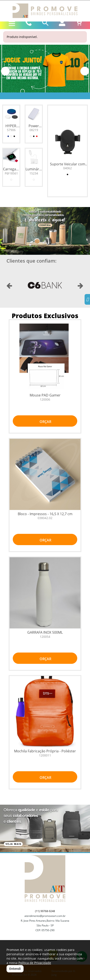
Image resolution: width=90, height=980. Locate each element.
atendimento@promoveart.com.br (45, 916)
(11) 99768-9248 (45, 911)
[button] (5, 71)
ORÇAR (45, 422)
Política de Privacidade (35, 963)
